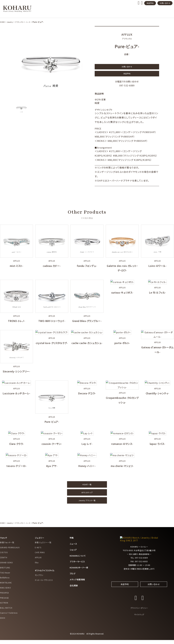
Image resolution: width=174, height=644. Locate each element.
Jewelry (11, 22)
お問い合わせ (165, 3)
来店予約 (150, 3)
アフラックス (21, 22)
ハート (31, 22)
